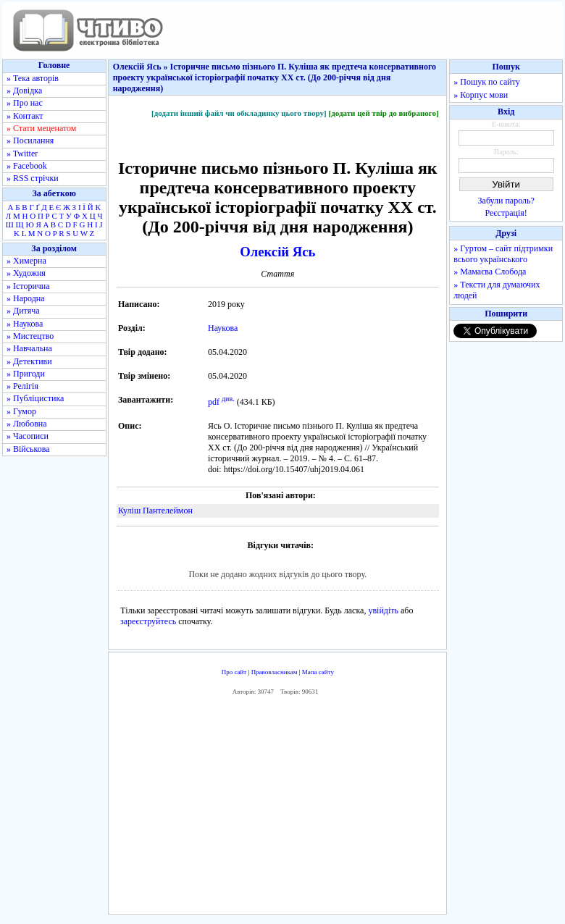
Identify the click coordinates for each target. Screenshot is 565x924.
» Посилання (30, 140)
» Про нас (25, 103)
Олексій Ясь (277, 252)
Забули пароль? (506, 201)
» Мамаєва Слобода (490, 272)
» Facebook (27, 166)
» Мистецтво (30, 336)
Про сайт (234, 672)
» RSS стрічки (33, 178)
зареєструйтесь (148, 621)
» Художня (26, 273)
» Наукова (25, 324)
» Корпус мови (481, 95)
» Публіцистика (35, 398)
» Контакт (25, 116)
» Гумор (21, 411)
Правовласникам (275, 672)
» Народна (26, 298)
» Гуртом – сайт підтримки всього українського (503, 254)
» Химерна (26, 261)
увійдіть (383, 610)
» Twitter (22, 154)
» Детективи (29, 361)
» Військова (28, 449)
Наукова (223, 328)
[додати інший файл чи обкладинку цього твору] (239, 113)
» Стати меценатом (41, 128)
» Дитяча (23, 311)
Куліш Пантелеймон (155, 511)
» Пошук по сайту (486, 82)
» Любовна (27, 424)
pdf (214, 402)
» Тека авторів (33, 78)
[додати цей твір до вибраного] (383, 113)
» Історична (28, 286)
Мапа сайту (318, 672)
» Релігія (22, 386)
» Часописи (28, 436)
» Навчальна (29, 348)
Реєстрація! (506, 213)
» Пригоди (26, 374)
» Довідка (24, 91)
